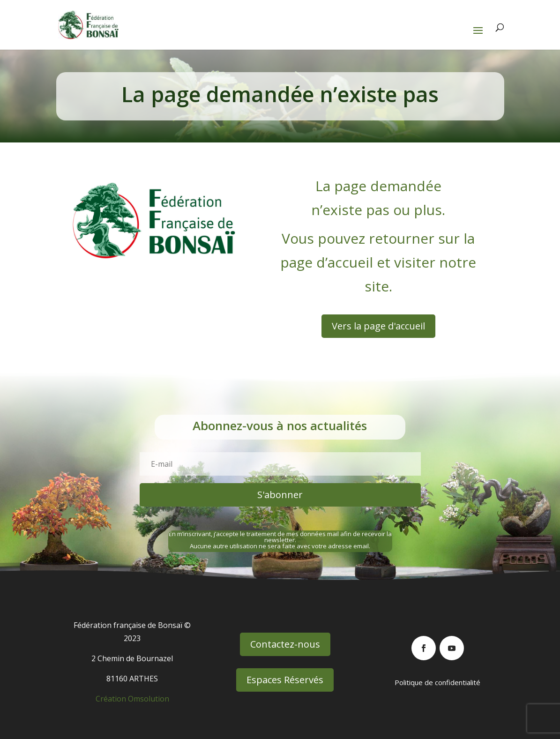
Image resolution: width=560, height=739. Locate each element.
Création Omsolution (132, 699)
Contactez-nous (285, 644)
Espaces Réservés (285, 680)
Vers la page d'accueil (378, 326)
